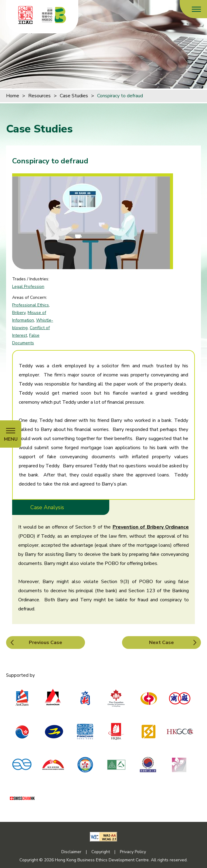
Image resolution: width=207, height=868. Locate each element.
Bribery (19, 313)
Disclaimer (71, 852)
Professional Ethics (31, 305)
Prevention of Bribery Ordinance (151, 527)
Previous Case (46, 643)
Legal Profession (28, 287)
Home (13, 96)
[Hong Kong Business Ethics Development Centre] (54, 15)
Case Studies (74, 96)
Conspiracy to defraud (120, 96)
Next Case (161, 643)
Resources (39, 96)
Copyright (101, 852)
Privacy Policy (133, 852)
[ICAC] (25, 15)
